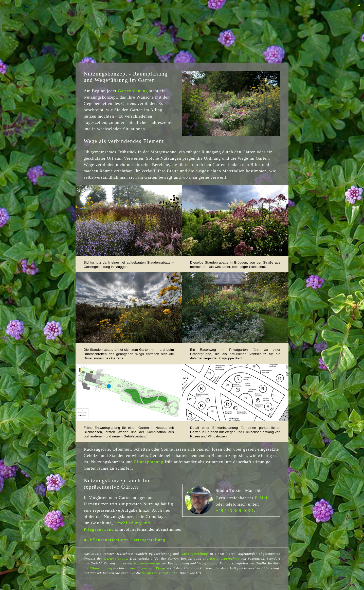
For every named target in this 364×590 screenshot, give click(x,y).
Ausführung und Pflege (148, 568)
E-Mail (262, 498)
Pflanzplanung (149, 462)
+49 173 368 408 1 (235, 511)
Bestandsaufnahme (225, 558)
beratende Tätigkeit (157, 573)
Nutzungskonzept (147, 563)
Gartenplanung (133, 91)
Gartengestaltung (194, 554)
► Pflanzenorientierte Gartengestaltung (124, 540)
